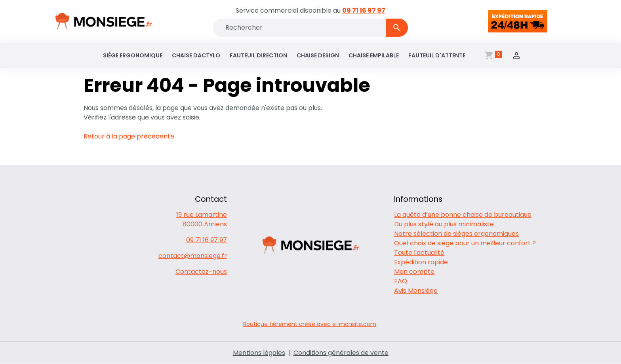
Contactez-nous (201, 272)
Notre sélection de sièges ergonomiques (456, 234)
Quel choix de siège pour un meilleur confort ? (465, 243)
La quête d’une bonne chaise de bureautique (463, 215)
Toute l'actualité (419, 253)
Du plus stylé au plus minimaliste (444, 224)
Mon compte (414, 272)
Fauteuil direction (258, 55)
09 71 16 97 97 (364, 10)
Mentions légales (259, 353)
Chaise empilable (374, 55)
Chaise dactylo (196, 55)
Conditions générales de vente (341, 353)
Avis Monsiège (416, 291)
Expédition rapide (421, 262)
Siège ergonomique (133, 55)
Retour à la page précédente (129, 136)
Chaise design (318, 55)
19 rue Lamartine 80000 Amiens (202, 219)
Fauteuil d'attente (437, 55)
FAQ (401, 281)
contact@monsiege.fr (193, 256)
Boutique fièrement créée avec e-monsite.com (310, 324)
